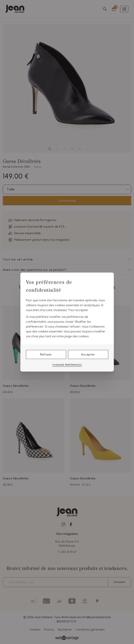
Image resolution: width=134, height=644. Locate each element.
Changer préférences (67, 365)
